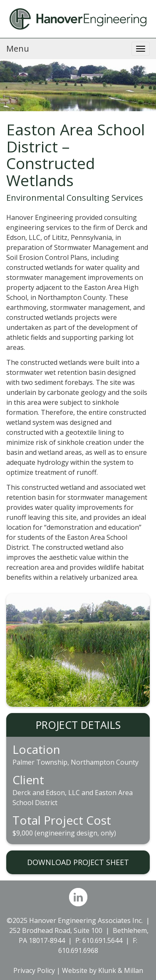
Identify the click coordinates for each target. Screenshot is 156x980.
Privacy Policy (34, 970)
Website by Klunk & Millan (103, 970)
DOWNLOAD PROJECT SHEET (78, 862)
